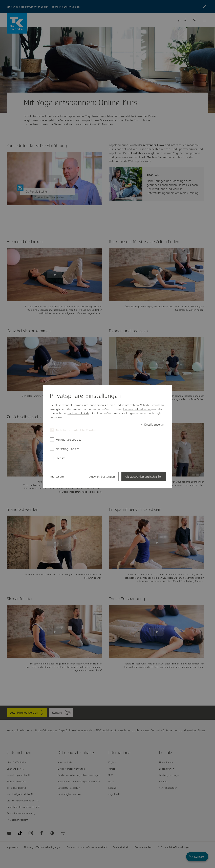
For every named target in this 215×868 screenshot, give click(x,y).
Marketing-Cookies (68, 449)
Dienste (61, 458)
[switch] (153, 425)
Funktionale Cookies (69, 440)
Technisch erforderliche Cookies (76, 430)
